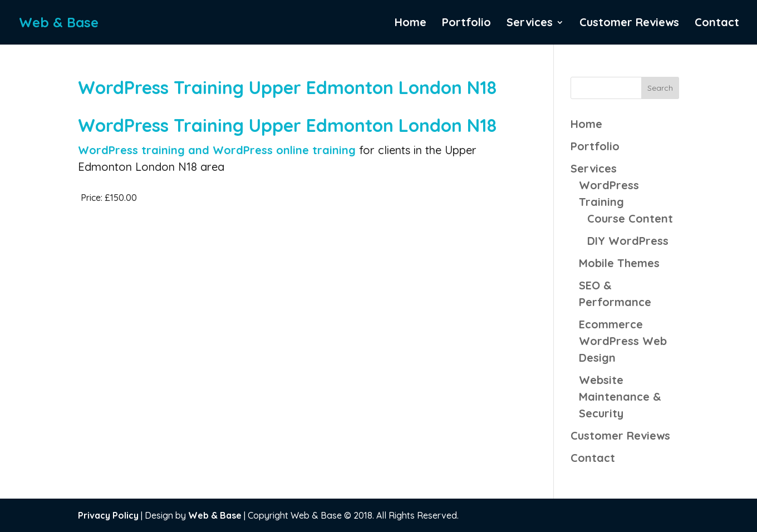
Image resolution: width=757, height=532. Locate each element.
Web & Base (215, 515)
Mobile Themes (619, 263)
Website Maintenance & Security (620, 396)
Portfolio (466, 24)
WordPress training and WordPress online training (218, 150)
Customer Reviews (629, 24)
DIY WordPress (628, 241)
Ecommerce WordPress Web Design (623, 341)
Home (411, 24)
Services (530, 24)
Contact (717, 24)
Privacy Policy (108, 515)
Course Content (630, 218)
